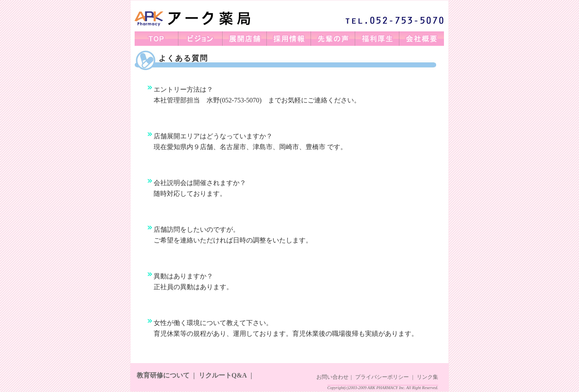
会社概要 (422, 39)
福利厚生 (378, 39)
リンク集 (427, 377)
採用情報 (289, 39)
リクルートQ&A (223, 375)
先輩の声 (333, 39)
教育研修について (163, 375)
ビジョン (201, 39)
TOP (157, 39)
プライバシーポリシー (382, 377)
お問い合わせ (332, 377)
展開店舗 (245, 39)
